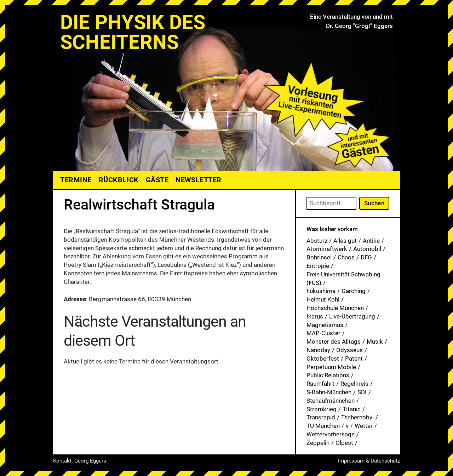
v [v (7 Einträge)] (347, 426)
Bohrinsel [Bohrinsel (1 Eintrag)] (319, 257)
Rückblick (119, 180)
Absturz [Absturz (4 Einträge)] (317, 241)
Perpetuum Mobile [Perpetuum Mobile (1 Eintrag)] (331, 367)
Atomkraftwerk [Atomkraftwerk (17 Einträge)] (327, 249)
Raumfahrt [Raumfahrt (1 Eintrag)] (320, 384)
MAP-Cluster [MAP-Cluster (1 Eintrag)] (323, 333)
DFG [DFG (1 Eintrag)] (366, 257)
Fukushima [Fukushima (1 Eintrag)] (321, 291)
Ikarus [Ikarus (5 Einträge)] (315, 316)
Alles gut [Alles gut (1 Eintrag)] (345, 241)
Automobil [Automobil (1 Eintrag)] (367, 249)
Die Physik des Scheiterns (133, 32)
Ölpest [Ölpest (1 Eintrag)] (344, 443)
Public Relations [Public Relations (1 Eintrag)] (328, 375)
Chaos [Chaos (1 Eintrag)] (346, 257)
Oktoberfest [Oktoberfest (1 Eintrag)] (323, 359)
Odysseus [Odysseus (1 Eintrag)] (349, 350)
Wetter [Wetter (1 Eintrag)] (364, 426)
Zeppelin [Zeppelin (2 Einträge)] (318, 443)
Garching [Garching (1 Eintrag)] (354, 291)
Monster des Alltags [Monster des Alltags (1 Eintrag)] (334, 342)
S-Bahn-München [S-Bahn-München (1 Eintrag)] (329, 392)
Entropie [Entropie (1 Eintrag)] (318, 266)
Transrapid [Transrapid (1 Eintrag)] (321, 417)
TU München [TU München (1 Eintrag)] (323, 426)
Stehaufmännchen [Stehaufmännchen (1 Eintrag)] (331, 401)
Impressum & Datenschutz (369, 461)
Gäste (157, 180)
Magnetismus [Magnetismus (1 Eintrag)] (325, 325)
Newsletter (198, 180)
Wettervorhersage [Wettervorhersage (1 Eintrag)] (331, 434)
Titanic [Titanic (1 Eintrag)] (352, 409)
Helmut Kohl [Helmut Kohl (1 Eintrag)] (323, 299)
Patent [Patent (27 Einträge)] (354, 359)
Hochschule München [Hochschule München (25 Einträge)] (335, 308)
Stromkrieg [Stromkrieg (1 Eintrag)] (322, 409)
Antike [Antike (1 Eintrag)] (371, 241)
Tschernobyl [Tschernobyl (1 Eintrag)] (357, 417)
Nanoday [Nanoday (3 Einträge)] (318, 350)
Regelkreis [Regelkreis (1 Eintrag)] (354, 384)
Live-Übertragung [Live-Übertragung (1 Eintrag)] (352, 316)
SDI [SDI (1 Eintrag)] (362, 392)
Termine (76, 180)
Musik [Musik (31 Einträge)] (375, 342)
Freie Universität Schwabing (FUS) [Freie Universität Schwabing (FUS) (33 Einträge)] (343, 279)
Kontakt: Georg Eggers (80, 461)
